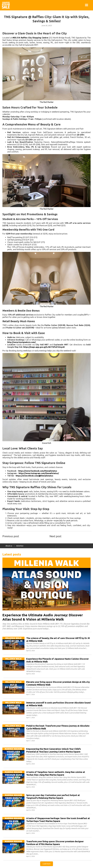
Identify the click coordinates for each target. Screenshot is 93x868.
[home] (6, 5)
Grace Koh (47, 443)
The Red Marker (47, 102)
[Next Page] (47, 864)
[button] (87, 5)
